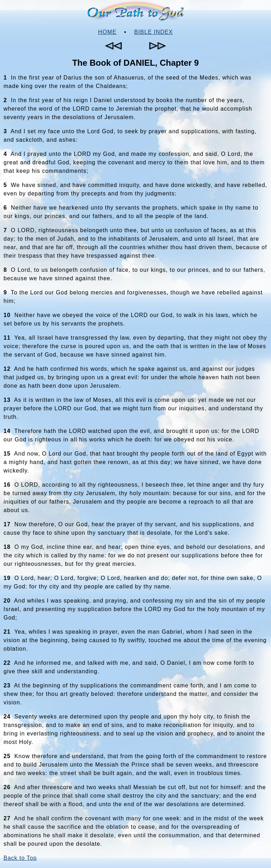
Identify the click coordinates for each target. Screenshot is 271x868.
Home (107, 32)
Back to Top (20, 858)
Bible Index (153, 32)
